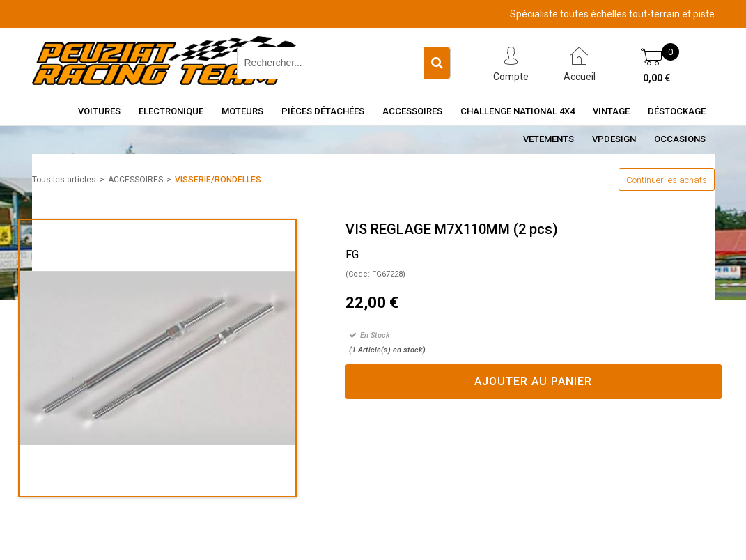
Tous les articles (64, 180)
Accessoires (412, 111)
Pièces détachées (323, 111)
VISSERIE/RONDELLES (218, 180)
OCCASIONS (680, 139)
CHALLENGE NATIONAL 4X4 (518, 111)
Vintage (611, 111)
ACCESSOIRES (135, 180)
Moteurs (242, 111)
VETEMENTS (549, 139)
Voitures (99, 111)
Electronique (171, 111)
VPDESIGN (614, 139)
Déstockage (677, 111)
